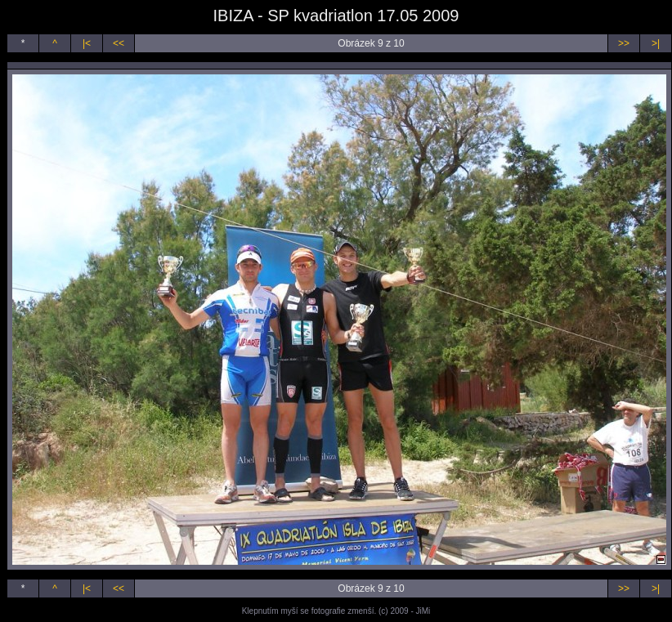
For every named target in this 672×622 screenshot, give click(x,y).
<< (119, 43)
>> (624, 43)
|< (87, 43)
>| (656, 43)
